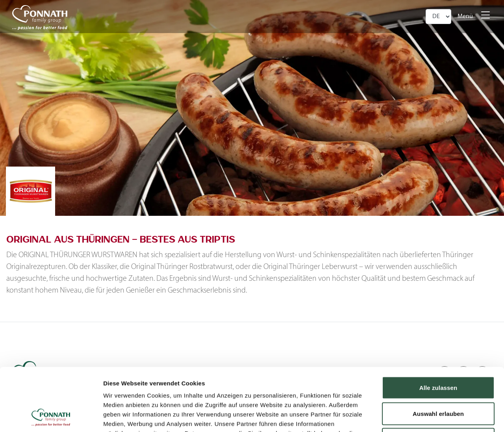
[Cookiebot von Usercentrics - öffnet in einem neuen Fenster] (51, 417)
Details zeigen (419, 416)
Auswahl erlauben (438, 355)
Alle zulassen (438, 329)
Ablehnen (438, 380)
